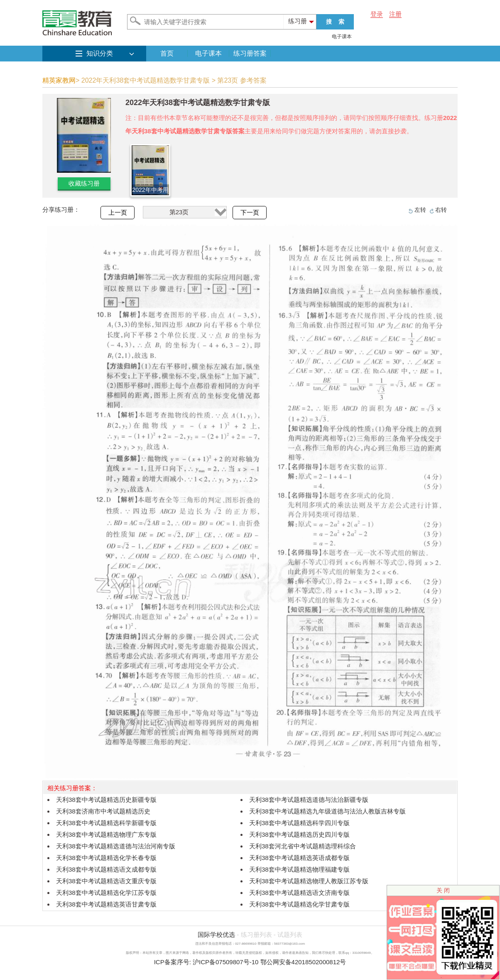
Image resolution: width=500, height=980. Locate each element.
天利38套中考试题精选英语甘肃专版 (106, 904)
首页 (167, 53)
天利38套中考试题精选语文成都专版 (106, 869)
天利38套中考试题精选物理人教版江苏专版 (309, 881)
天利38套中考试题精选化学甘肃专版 (299, 904)
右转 (441, 210)
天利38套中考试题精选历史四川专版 (299, 834)
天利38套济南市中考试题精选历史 (103, 811)
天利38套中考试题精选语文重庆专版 (106, 881)
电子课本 (342, 37)
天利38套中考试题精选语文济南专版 (299, 893)
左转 (420, 210)
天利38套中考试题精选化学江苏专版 (106, 893)
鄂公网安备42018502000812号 (303, 962)
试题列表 (290, 935)
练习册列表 (256, 935)
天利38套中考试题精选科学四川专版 (299, 823)
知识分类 (100, 53)
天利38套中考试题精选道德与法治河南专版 (116, 846)
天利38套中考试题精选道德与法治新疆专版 (309, 800)
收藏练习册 (84, 183)
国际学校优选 (216, 935)
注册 (395, 14)
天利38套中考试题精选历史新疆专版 (106, 800)
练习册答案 (250, 53)
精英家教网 (59, 80)
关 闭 (443, 890)
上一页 (118, 213)
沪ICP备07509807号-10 (225, 962)
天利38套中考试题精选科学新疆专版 (106, 823)
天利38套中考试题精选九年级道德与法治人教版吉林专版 (327, 811)
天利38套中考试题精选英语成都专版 (299, 858)
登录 (377, 14)
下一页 (250, 213)
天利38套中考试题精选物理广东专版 (106, 834)
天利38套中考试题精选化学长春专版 (106, 858)
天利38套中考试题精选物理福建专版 (299, 869)
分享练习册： (61, 209)
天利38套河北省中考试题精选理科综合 (303, 846)
